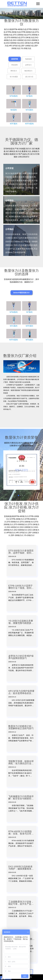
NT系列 (29, 96)
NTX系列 (29, 110)
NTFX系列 (29, 124)
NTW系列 (14, 96)
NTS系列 (29, 340)
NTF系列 (14, 124)
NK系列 (14, 110)
